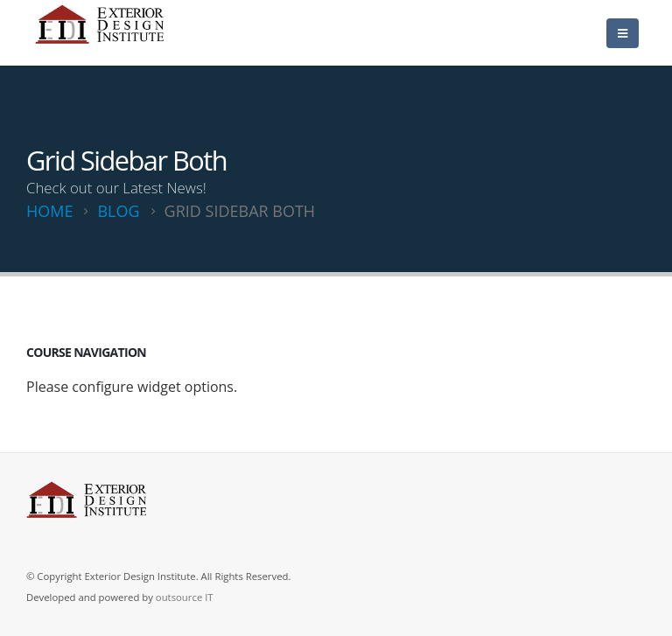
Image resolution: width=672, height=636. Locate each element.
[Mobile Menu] (623, 33)
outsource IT (185, 597)
